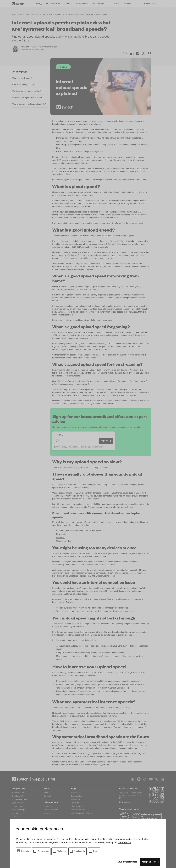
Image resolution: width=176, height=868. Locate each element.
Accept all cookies (150, 862)
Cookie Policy (124, 843)
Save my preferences (127, 862)
